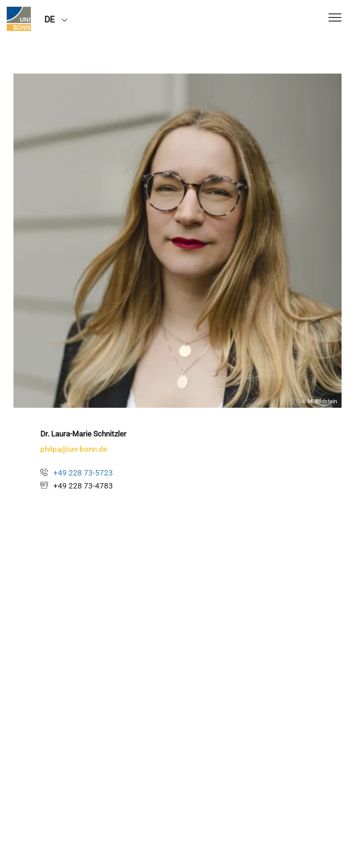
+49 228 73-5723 (83, 473)
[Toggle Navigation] (335, 18)
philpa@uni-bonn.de (74, 449)
